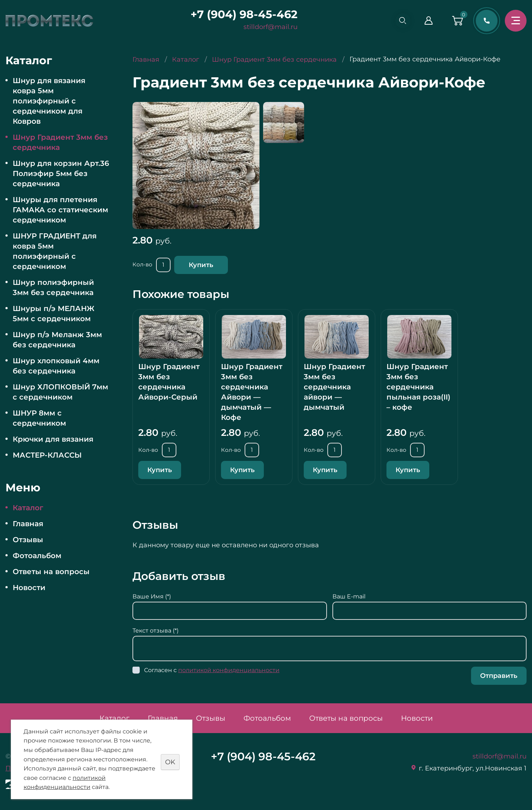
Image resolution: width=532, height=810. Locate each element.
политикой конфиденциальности (229, 670)
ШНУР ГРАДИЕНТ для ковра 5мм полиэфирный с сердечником (55, 251)
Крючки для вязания (53, 439)
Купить (201, 265)
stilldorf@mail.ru (268, 27)
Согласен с (212, 670)
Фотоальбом (37, 556)
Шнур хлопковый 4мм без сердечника (56, 366)
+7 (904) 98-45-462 (241, 14)
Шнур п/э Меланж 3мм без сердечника (57, 340)
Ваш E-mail (349, 596)
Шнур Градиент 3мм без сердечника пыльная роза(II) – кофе (418, 387)
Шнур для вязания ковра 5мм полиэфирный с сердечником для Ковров (49, 101)
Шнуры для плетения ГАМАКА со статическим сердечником (60, 210)
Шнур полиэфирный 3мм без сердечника (53, 287)
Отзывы (28, 540)
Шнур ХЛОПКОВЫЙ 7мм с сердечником (60, 392)
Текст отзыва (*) (155, 631)
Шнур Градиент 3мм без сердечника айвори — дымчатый (334, 387)
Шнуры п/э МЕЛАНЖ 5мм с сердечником (54, 314)
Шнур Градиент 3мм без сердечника (60, 142)
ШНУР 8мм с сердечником (39, 418)
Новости (29, 588)
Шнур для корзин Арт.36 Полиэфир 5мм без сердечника (61, 173)
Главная (28, 524)
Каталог (28, 508)
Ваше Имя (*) (152, 596)
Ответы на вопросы (51, 572)
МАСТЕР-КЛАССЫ (47, 455)
